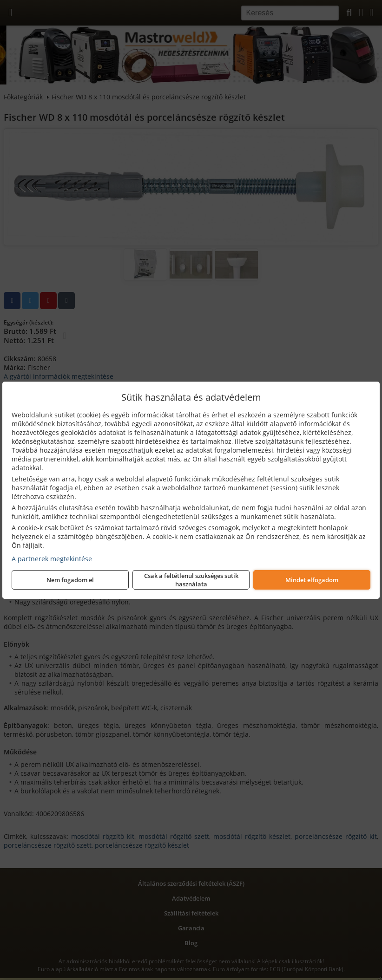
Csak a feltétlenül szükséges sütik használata (191, 580)
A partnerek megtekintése (52, 559)
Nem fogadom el (70, 580)
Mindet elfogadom (312, 580)
